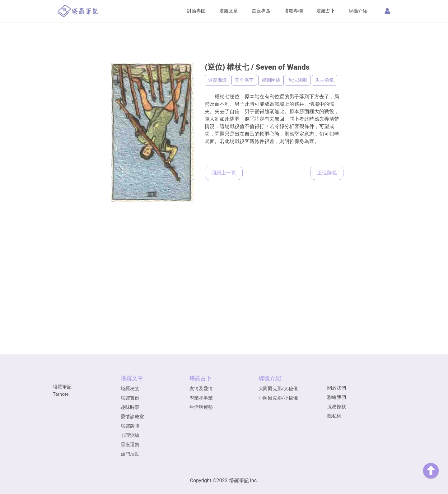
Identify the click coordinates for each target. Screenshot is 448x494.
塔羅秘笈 (130, 389)
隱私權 (334, 416)
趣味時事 (130, 407)
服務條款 (337, 407)
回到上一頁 (224, 173)
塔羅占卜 (326, 11)
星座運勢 (130, 445)
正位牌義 (327, 173)
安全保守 (244, 80)
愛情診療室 (132, 417)
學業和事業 (201, 398)
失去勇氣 (324, 80)
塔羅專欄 (293, 11)
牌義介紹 (358, 11)
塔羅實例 (130, 398)
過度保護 (217, 80)
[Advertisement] (224, 33)
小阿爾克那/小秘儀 (278, 398)
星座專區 (261, 11)
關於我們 (337, 388)
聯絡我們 (337, 397)
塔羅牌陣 (130, 426)
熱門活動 (130, 454)
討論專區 (196, 11)
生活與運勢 (201, 407)
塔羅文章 (229, 11)
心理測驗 (130, 435)
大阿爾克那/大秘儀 (278, 389)
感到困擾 (271, 80)
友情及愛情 (201, 389)
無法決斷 (298, 80)
